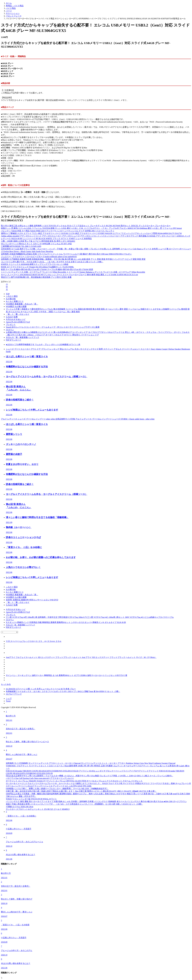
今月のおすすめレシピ (16, 319)
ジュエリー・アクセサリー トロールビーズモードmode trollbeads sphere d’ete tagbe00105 (39, 257)
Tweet (8, 701)
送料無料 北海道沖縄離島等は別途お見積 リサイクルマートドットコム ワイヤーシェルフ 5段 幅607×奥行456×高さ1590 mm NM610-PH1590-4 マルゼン (66, 254)
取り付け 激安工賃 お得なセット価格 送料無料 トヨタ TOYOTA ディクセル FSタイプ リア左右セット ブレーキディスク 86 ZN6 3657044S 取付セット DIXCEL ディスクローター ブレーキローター (86, 226)
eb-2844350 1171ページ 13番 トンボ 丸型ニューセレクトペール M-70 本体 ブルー (41, 689)
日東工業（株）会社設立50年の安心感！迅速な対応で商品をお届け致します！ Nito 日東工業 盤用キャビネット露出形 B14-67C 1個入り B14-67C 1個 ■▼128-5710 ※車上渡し (81, 791)
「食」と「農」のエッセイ (18, 314)
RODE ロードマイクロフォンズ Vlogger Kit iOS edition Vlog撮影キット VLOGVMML (37, 267)
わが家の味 (11, 299)
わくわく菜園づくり (15, 301)
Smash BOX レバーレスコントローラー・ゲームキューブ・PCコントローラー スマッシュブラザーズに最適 (53, 327)
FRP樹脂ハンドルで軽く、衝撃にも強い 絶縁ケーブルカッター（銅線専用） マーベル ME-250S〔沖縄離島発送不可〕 (57, 789)
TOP (8, 294)
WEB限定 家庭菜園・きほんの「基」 (22, 304)
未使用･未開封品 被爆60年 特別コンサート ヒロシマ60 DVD (32, 600)
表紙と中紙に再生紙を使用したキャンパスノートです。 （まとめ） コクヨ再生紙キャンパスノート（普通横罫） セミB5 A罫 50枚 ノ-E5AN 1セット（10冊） (74, 804)
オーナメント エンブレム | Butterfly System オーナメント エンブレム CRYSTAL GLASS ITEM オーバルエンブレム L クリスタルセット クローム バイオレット (74, 781)
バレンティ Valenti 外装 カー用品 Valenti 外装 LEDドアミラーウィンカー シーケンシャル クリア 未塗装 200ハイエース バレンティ (58, 231)
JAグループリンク (14, 694)
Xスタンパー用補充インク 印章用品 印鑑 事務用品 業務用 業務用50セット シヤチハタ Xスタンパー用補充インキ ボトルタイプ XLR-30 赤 (66, 622)
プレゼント (11, 325)
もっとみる (6, 684)
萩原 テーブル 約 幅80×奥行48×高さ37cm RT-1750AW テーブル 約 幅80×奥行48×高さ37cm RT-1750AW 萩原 (47, 269)
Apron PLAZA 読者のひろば (18, 322)
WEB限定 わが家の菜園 (16, 306)
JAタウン (10, 330)
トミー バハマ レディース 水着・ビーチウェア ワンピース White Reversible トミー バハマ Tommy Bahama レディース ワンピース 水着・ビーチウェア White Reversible (73, 272)
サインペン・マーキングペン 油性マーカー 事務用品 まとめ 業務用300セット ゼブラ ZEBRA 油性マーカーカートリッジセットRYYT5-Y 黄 (67, 675)
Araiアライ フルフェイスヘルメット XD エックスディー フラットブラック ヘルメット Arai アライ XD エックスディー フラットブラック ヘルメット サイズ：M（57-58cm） (81, 657)
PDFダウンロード (14, 340)
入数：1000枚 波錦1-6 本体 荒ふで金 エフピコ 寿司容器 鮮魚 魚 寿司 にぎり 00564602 (38, 241)
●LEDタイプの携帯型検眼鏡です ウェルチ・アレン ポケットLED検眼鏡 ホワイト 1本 (43, 345)
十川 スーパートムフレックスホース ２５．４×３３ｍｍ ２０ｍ (34, 641)
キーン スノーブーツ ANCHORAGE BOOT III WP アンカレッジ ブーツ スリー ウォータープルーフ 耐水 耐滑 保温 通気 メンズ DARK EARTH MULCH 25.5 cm (69, 275)
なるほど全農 (12, 317)
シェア (9, 699)
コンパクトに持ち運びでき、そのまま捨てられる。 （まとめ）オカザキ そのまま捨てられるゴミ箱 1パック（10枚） (52, 262)
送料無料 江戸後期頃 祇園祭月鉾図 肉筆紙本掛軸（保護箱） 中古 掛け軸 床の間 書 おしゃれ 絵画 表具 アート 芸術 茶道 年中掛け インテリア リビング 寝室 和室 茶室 (73, 259)
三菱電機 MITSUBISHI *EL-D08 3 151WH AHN (21, 246)
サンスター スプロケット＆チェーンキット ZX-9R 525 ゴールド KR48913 (38, 809)
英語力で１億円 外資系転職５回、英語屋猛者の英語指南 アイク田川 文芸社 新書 (36, 277)
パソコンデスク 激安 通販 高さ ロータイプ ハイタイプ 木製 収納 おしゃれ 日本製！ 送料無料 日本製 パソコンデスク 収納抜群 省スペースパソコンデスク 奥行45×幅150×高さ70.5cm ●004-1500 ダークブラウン (96, 801)
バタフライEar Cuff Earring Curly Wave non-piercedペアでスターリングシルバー (40, 778)
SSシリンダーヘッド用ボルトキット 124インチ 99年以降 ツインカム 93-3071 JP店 (36, 244)
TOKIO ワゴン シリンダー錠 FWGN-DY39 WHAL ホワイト (31, 799)
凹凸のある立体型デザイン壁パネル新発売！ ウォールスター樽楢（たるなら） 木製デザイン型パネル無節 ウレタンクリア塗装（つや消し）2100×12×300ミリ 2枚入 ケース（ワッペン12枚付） (90, 776)
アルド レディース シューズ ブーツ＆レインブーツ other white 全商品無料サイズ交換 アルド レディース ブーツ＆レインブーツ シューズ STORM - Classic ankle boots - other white (78, 419)
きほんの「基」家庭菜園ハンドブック (23, 337)
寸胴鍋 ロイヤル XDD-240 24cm (20, 807)
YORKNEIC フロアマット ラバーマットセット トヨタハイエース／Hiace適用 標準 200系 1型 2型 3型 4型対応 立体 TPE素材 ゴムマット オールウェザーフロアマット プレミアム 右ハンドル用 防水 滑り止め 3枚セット (98, 767)
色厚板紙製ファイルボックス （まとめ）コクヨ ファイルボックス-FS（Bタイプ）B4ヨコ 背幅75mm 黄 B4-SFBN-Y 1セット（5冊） (63, 691)
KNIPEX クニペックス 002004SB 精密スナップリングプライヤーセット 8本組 (35, 264)
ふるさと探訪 (12, 296)
